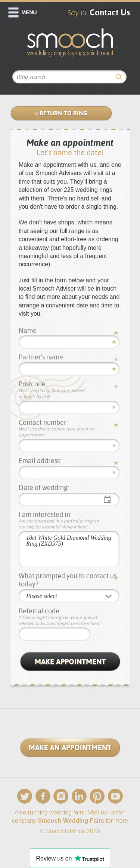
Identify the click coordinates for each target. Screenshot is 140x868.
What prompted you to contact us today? (68, 580)
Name (28, 330)
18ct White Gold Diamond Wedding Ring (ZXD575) (69, 549)
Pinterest (97, 796)
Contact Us (110, 12)
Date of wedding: (44, 487)
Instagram (61, 796)
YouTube (115, 796)
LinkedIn (79, 796)
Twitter (25, 796)
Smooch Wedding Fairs (71, 821)
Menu (29, 12)
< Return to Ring (61, 113)
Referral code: (60, 617)
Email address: (40, 461)
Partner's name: (42, 357)
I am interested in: (60, 520)
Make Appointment (70, 662)
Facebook (43, 796)
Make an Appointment (70, 748)
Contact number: (60, 428)
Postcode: (60, 390)
